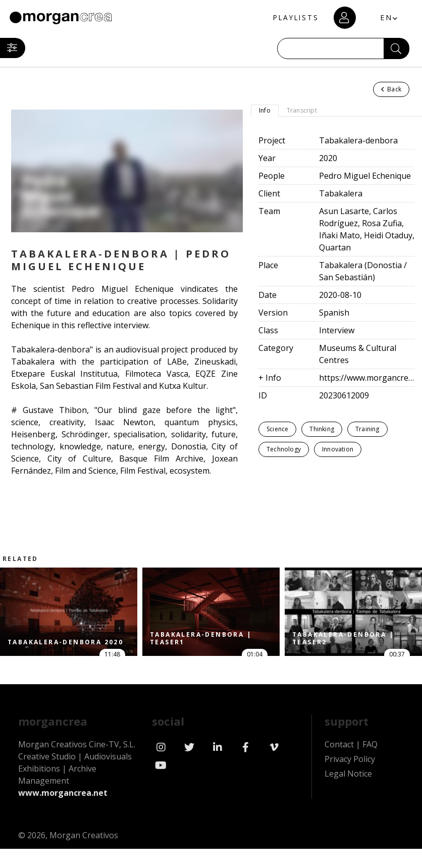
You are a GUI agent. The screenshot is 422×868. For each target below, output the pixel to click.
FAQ (370, 744)
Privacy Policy (350, 759)
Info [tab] (265, 110)
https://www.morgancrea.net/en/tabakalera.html (367, 378)
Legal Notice (348, 774)
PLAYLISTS (292, 18)
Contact (339, 744)
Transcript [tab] (302, 110)
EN (384, 17)
